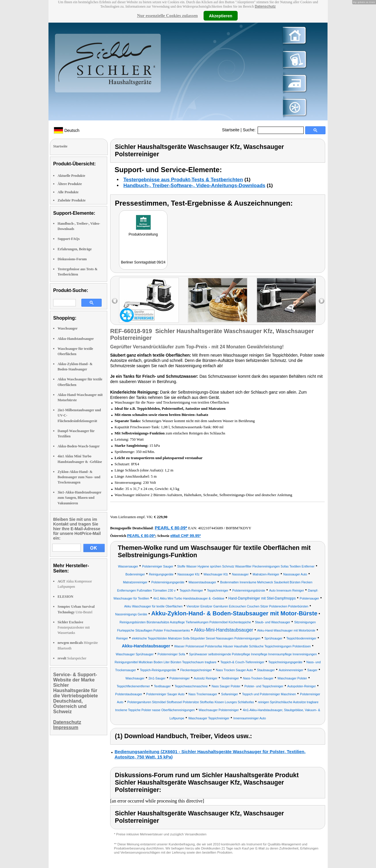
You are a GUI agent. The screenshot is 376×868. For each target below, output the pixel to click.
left (115, 301)
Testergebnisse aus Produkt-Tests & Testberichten (183, 180)
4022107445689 (210, 528)
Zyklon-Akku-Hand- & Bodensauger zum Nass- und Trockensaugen (79, 477)
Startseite (231, 130)
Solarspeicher (72, 658)
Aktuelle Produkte (71, 176)
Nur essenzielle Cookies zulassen (167, 16)
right (322, 301)
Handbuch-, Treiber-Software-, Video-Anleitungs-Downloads (194, 185)
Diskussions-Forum (72, 259)
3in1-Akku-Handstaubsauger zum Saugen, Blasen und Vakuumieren (79, 498)
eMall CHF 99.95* (186, 536)
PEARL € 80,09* (171, 528)
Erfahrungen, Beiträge (75, 249)
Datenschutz (265, 6)
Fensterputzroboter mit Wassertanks (74, 627)
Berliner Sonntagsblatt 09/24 (143, 262)
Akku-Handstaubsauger (76, 339)
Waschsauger (68, 328)
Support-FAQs (69, 239)
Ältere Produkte (70, 184)
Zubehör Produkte (72, 200)
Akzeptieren (220, 16)
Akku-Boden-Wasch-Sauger (79, 446)
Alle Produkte (68, 192)
